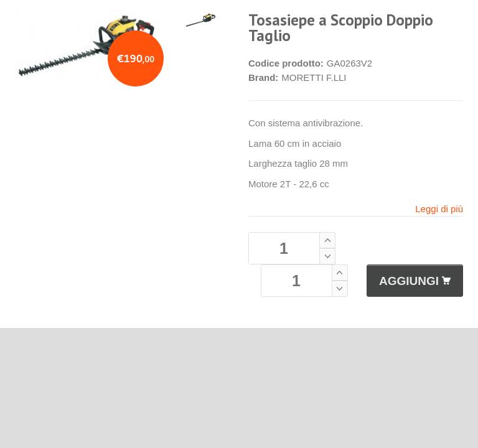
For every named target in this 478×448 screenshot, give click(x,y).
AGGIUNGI (415, 281)
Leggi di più (439, 209)
